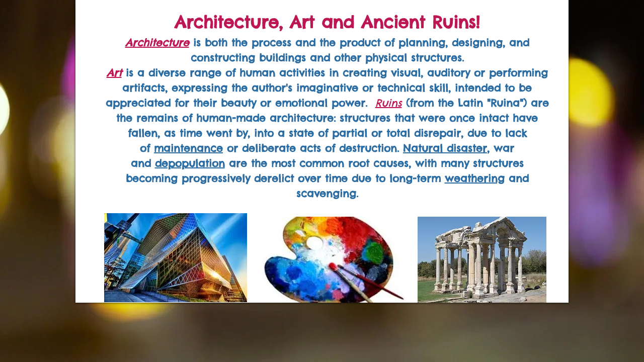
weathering (475, 178)
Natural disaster (445, 148)
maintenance (188, 148)
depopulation (190, 163)
